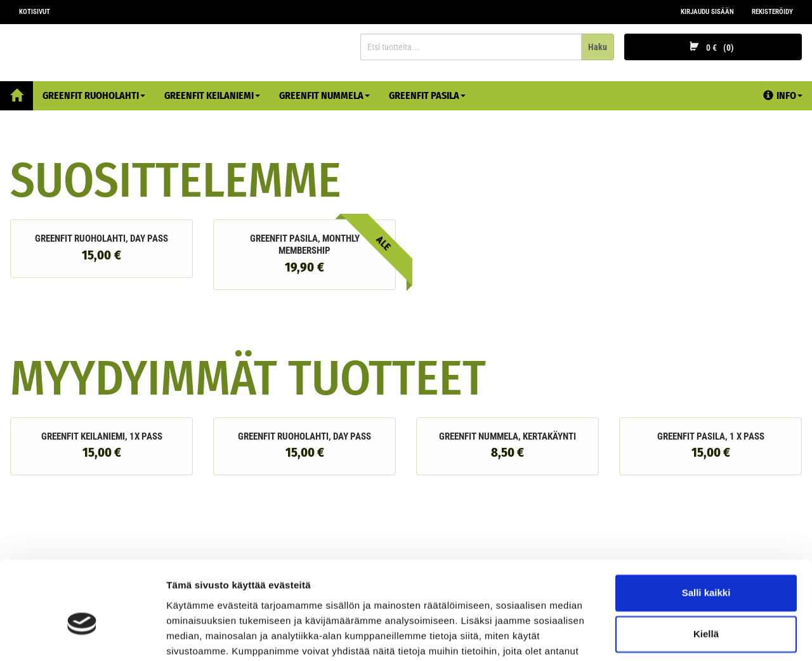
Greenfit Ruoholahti (94, 95)
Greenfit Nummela (324, 95)
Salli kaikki (706, 527)
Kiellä (706, 569)
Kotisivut (35, 12)
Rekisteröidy (772, 12)
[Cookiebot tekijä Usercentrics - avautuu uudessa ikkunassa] (82, 636)
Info (783, 95)
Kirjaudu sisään (707, 12)
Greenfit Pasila (427, 95)
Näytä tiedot (194, 636)
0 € (713, 48)
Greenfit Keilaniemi (212, 95)
